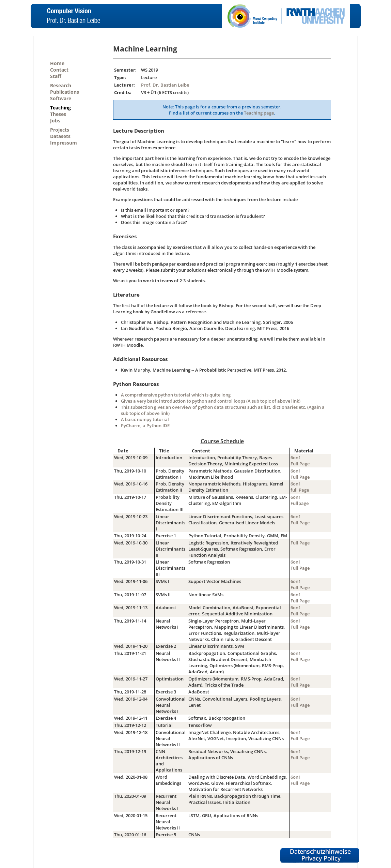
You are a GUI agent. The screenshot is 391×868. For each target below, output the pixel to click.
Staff (56, 76)
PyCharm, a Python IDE (145, 425)
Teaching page (259, 113)
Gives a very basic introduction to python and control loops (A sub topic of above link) (211, 401)
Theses (58, 114)
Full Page (300, 464)
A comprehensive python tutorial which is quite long (176, 395)
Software (61, 98)
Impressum (64, 143)
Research (61, 85)
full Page (300, 490)
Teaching (60, 108)
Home (57, 63)
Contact (59, 70)
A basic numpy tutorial (145, 419)
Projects (60, 130)
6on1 (296, 458)
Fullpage (300, 503)
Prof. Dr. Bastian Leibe (165, 85)
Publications (65, 92)
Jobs (55, 121)
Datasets (60, 136)
